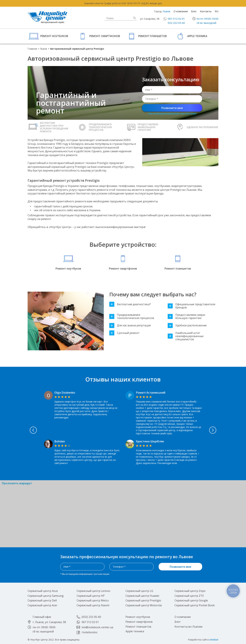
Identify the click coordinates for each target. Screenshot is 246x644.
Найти (135, 18)
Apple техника (197, 36)
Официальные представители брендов (191, 306)
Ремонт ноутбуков (54, 36)
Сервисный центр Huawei (142, 596)
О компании (181, 11)
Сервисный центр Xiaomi (93, 605)
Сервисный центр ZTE (189, 596)
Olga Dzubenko (65, 392)
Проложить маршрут (17, 483)
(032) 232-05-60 (91, 617)
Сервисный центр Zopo (190, 591)
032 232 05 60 (176, 23)
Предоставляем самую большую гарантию (186, 316)
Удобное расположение (187, 325)
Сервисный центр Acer (43, 605)
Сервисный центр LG (139, 591)
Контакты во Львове (189, 627)
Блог (194, 11)
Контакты (206, 11)
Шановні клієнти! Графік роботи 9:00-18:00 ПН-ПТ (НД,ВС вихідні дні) (123, 3)
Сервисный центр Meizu (93, 600)
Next (215, 430)
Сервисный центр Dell (42, 600)
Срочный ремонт (124, 333)
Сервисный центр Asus (43, 591)
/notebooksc (90, 632)
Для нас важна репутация (130, 325)
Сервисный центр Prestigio (143, 600)
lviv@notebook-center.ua (97, 627)
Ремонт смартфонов (105, 36)
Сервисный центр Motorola (144, 605)
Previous (31, 430)
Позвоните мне (172, 108)
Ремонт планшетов (152, 36)
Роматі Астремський (151, 392)
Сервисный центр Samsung (46, 596)
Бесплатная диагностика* (130, 304)
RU (217, 11)
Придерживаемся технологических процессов (132, 316)
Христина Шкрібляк (150, 441)
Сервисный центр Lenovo (93, 591)
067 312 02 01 (176, 19)
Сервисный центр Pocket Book (195, 605)
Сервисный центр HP (91, 596)
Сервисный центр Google (191, 600)
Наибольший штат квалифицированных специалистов (186, 336)
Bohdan (60, 441)
